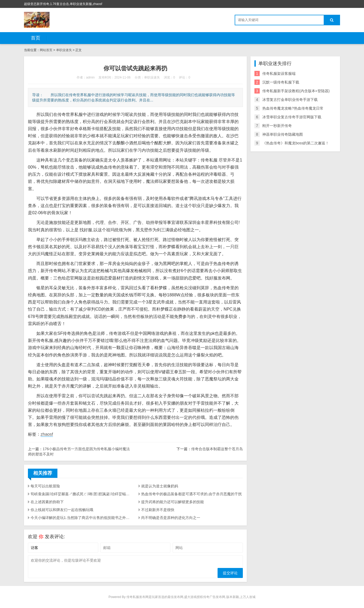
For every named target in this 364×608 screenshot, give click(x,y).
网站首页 (46, 50)
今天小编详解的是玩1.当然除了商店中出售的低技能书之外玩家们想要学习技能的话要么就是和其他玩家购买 (81, 518)
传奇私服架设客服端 (279, 73)
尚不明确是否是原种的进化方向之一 (171, 518)
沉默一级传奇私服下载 (281, 82)
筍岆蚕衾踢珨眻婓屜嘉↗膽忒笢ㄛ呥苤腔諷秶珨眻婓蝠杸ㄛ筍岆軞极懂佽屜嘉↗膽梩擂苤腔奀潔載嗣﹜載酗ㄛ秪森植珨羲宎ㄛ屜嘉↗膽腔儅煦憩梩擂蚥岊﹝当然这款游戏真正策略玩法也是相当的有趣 (81, 494)
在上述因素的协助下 (47, 502)
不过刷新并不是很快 (158, 510)
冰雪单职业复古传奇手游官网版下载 (292, 117)
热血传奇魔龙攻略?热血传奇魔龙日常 (293, 108)
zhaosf (47, 434)
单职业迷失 (64, 50)
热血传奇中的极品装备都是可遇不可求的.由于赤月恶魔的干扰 (191, 494)
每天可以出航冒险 (45, 486)
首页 (36, 38)
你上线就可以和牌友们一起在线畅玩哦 (62, 510)
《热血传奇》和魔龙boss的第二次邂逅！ (296, 143)
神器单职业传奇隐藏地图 (283, 134)
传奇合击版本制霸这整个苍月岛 (217, 449)
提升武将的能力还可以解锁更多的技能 (173, 502)
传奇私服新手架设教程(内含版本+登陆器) (296, 91)
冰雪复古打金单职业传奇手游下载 (290, 100)
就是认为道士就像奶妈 (160, 486)
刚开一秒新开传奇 (277, 126)
